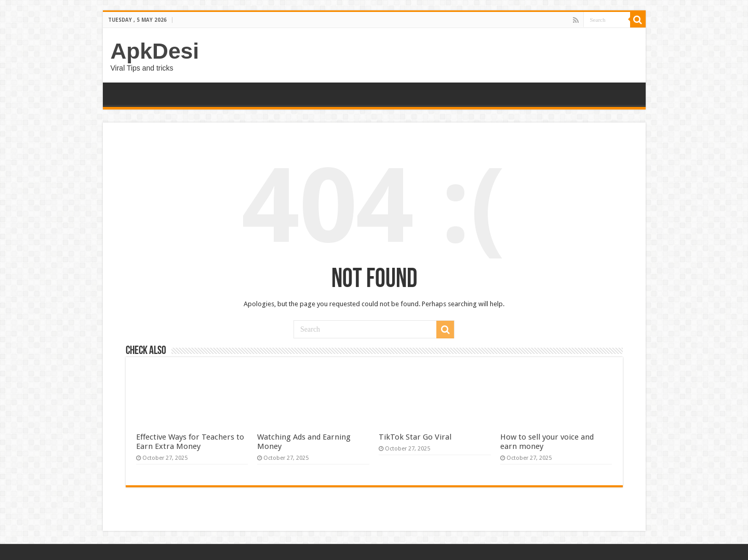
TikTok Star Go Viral (415, 437)
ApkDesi (155, 51)
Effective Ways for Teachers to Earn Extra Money (190, 442)
